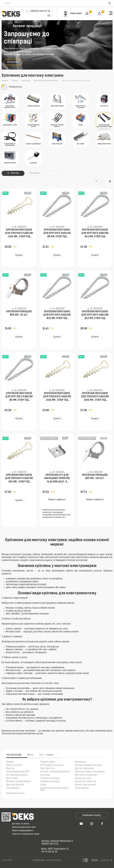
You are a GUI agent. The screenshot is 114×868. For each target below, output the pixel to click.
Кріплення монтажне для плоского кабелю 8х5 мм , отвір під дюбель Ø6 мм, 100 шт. (19, 479)
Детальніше (13, 62)
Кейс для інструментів (86, 775)
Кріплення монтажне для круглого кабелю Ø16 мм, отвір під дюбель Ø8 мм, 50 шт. (95, 234)
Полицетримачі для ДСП (18, 772)
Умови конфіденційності (23, 831)
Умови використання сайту (24, 827)
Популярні (35, 173)
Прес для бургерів (15, 785)
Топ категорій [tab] (14, 755)
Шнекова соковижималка (18, 782)
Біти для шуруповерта (17, 775)
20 (96, 181)
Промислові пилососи (86, 782)
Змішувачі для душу (50, 782)
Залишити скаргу (92, 815)
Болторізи (45, 775)
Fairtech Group (53, 860)
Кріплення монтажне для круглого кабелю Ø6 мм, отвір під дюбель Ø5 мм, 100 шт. (19, 397)
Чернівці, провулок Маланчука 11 (57, 841)
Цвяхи (43, 785)
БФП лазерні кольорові (52, 765)
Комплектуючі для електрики (46, 81)
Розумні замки (47, 762)
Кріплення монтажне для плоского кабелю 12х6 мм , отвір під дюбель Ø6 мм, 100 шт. (19, 234)
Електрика (26, 81)
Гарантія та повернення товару (26, 834)
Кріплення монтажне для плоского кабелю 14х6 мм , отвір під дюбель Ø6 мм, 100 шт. (57, 397)
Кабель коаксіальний (85, 785)
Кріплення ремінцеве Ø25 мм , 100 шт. (95, 477)
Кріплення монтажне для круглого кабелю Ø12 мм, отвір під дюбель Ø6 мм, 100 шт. (95, 315)
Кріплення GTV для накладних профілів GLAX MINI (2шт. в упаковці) (57, 479)
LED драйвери (13, 788)
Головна (5, 81)
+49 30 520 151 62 (49, 852)
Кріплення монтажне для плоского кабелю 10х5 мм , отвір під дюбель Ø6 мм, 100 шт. (95, 397)
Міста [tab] (30, 755)
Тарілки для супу (83, 778)
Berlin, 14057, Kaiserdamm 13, (55, 849)
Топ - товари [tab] (46, 755)
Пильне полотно (14, 765)
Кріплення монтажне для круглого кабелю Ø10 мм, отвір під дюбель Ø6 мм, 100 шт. (57, 315)
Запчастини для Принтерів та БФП (55, 789)
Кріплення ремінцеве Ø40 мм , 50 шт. (19, 313)
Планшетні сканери (50, 778)
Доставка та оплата (21, 824)
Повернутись (12, 87)
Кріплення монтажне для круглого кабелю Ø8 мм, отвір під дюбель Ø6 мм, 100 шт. (57, 234)
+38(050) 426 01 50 (50, 844)
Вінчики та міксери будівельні (55, 772)
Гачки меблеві (82, 788)
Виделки (10, 769)
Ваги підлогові (47, 769)
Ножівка (10, 762)
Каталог (15, 81)
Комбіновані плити (15, 794)
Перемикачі (80, 762)
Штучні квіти (12, 778)
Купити (19, 255)
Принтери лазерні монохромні (90, 772)
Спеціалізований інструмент (89, 765)
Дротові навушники (84, 769)
